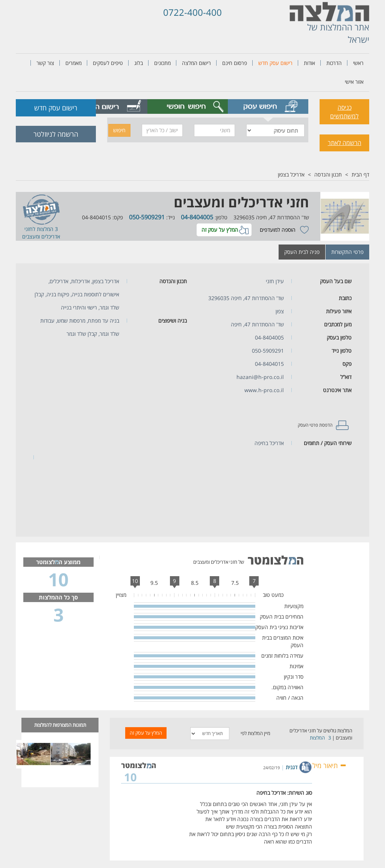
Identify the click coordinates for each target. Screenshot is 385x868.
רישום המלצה (196, 63)
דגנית (292, 767)
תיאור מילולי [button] (326, 765)
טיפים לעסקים (108, 63)
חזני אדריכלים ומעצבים (241, 202)
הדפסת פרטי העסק (315, 425)
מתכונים (162, 63)
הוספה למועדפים (278, 230)
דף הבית (360, 174)
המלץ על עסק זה (220, 230)
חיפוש (119, 130)
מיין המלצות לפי (255, 733)
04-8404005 (197, 217)
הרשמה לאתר (345, 143)
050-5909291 (147, 217)
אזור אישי (354, 82)
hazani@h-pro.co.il (260, 377)
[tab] (268, 106)
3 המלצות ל (45, 229)
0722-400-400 (192, 12)
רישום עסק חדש (275, 63)
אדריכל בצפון (291, 174)
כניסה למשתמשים (344, 112)
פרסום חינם (235, 63)
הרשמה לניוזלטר (56, 134)
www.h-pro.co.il (264, 390)
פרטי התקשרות (347, 252)
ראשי (358, 63)
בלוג (139, 63)
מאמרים (74, 63)
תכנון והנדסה (328, 174)
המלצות (317, 738)
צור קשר (45, 63)
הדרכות (334, 63)
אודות (309, 63)
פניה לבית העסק (302, 252)
